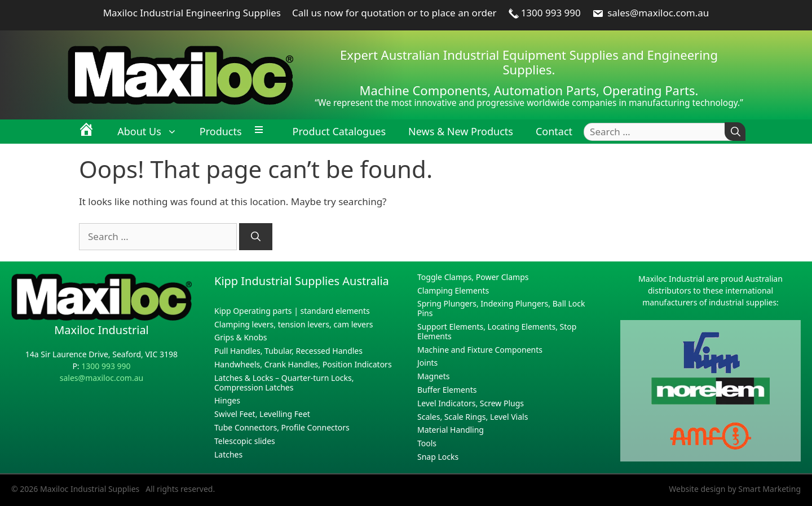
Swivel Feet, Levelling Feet (262, 414)
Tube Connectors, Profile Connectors (282, 427)
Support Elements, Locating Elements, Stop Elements (497, 331)
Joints (427, 363)
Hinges (227, 400)
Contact (554, 131)
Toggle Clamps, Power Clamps (473, 277)
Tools (427, 443)
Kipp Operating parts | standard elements (292, 311)
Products (221, 131)
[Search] (735, 132)
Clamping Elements (453, 290)
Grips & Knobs (241, 337)
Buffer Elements (447, 390)
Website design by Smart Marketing (735, 489)
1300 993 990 (544, 13)
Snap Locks (438, 457)
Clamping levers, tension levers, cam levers (294, 324)
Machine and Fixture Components (480, 350)
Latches (228, 454)
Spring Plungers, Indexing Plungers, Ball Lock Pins (501, 308)
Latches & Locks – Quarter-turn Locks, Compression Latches (284, 383)
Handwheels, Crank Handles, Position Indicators (303, 364)
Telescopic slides (245, 441)
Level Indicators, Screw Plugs (471, 403)
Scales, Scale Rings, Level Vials (473, 417)
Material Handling (451, 430)
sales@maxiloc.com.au (651, 13)
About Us (153, 131)
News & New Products (461, 131)
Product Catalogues (339, 131)
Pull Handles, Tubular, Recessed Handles (288, 351)
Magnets (433, 376)
